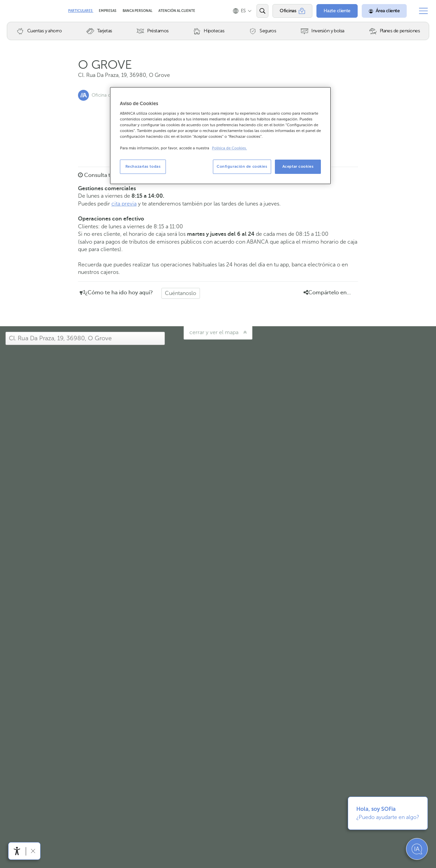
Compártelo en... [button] (327, 293)
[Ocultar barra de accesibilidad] (33, 851)
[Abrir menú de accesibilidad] (17, 851)
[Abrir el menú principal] (423, 11)
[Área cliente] (384, 11)
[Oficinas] (292, 11)
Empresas (108, 11)
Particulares (81, 11)
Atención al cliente (177, 11)
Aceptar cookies (298, 166)
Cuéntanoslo (181, 293)
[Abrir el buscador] (262, 11)
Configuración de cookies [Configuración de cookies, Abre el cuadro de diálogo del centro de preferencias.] (242, 166)
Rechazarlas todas (143, 166)
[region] (220, 136)
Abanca (17, 11)
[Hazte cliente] (337, 11)
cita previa (124, 204)
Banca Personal (138, 11)
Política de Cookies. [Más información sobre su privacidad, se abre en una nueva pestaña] (229, 148)
